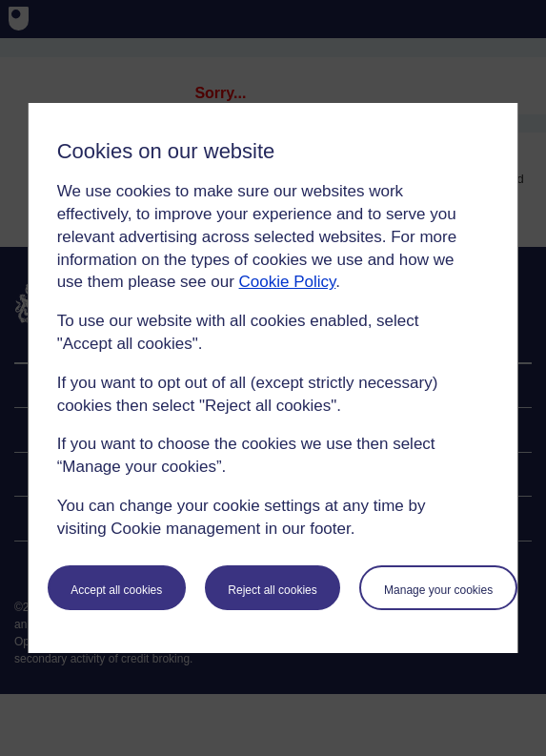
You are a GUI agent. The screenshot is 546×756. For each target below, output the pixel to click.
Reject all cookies (272, 590)
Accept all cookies (116, 590)
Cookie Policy (288, 282)
